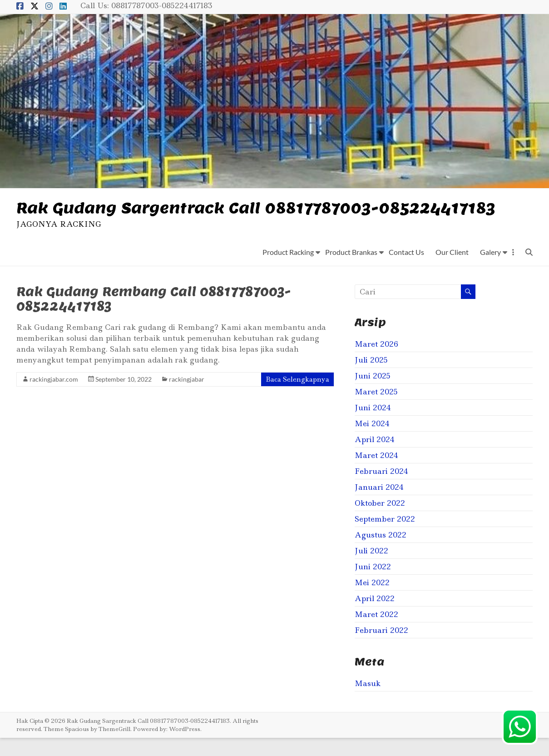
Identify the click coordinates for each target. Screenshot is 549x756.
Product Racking (288, 270)
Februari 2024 (381, 489)
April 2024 (375, 458)
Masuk (368, 701)
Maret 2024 (376, 473)
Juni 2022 (373, 585)
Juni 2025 (373, 394)
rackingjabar (187, 397)
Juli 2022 (371, 569)
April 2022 (375, 617)
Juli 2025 (371, 378)
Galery (490, 270)
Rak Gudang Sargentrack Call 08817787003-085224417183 (220, 216)
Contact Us (406, 270)
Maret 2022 (376, 632)
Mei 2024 (372, 442)
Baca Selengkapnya (297, 398)
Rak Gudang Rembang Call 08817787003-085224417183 (153, 317)
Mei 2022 (372, 601)
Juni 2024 (373, 426)
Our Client (452, 270)
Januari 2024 (379, 505)
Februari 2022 (381, 648)
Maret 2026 (376, 362)
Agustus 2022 (381, 553)
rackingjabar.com (54, 397)
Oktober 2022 (380, 521)
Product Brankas (351, 270)
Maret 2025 (376, 410)
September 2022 (385, 537)
